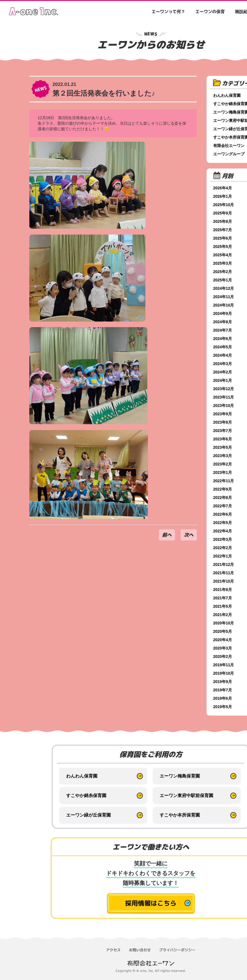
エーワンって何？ (168, 12)
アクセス (113, 950)
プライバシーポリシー (177, 950)
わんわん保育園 (82, 776)
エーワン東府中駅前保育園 (186, 796)
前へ (167, 535)
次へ (189, 535)
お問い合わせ (140, 950)
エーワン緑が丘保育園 (88, 815)
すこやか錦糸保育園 (86, 796)
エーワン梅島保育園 (180, 776)
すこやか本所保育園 (180, 815)
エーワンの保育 (210, 12)
